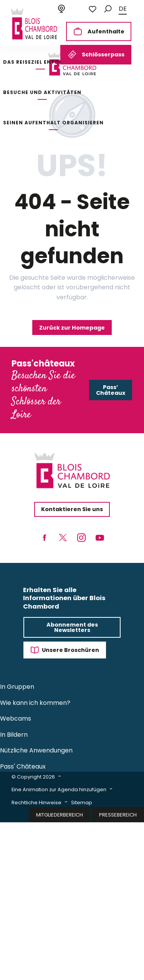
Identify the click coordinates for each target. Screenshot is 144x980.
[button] (108, 9)
